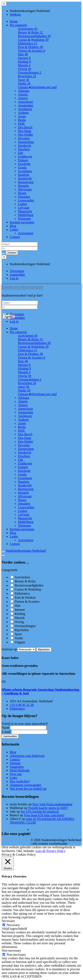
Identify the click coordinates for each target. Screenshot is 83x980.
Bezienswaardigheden (34, 36)
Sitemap (15, 763)
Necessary (13, 925)
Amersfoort (25, 102)
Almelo (23, 94)
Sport (24, 80)
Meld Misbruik (20, 770)
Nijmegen (24, 219)
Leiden (22, 204)
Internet (24, 58)
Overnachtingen (30, 73)
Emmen (23, 160)
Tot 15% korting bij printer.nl (40, 812)
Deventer (24, 138)
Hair (23, 54)
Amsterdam (26, 105)
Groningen (25, 171)
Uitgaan (25, 87)
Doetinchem (26, 142)
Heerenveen (26, 182)
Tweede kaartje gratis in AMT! (48, 808)
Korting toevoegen (22, 222)
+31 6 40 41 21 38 (22, 705)
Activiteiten (28, 29)
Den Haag (24, 131)
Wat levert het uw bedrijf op (28, 789)
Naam (6, 728)
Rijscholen (27, 76)
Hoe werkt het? (20, 781)
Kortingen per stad (45, 87)
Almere (23, 98)
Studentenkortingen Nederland (26, 551)
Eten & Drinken (30, 47)
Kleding (24, 62)
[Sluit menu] (4, 4)
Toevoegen (17, 271)
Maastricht (25, 211)
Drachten (24, 149)
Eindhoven (25, 157)
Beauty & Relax (30, 32)
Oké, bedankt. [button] (26, 851)
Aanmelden (17, 275)
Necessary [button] (8, 921)
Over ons (16, 774)
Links (13, 778)
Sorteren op (19, 649)
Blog (13, 226)
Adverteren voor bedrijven (27, 756)
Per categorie (18, 25)
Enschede (24, 164)
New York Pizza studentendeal (52, 804)
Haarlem (24, 175)
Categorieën (9, 570)
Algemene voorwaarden (25, 785)
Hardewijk (25, 178)
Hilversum (25, 189)
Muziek (24, 65)
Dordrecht (25, 146)
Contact (15, 237)
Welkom (15, 15)
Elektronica (28, 43)
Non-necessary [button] (11, 950)
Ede (20, 153)
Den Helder (25, 135)
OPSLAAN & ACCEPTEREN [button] (22, 976)
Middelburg (26, 215)
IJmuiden (24, 197)
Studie (24, 83)
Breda (22, 120)
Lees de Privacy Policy (50, 851)
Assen (22, 116)
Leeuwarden (26, 200)
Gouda (22, 167)
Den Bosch (25, 127)
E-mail (6, 732)
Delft (21, 124)
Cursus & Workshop (33, 40)
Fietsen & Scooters (32, 51)
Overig (24, 69)
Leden (14, 230)
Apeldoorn (25, 109)
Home (14, 21)
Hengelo (23, 186)
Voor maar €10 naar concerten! (44, 815)
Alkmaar (24, 91)
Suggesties (17, 767)
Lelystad (24, 208)
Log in (14, 278)
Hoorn (22, 193)
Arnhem (23, 113)
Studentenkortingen (22, 287)
